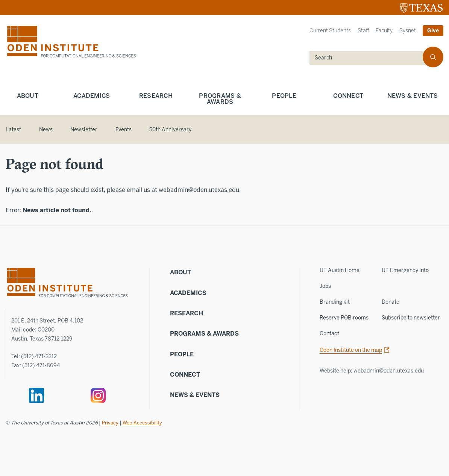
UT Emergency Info (405, 270)
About (28, 96)
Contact (329, 334)
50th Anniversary (170, 130)
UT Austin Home (340, 270)
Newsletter (84, 130)
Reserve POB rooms (344, 318)
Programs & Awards (220, 99)
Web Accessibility (142, 423)
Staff (363, 31)
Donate (391, 302)
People (284, 96)
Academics (92, 96)
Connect (348, 96)
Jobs (325, 286)
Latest (13, 130)
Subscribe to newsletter (411, 318)
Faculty (384, 31)
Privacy (110, 423)
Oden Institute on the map (351, 350)
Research (156, 96)
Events (124, 130)
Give (433, 31)
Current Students (330, 31)
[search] (371, 58)
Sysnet (408, 31)
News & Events (195, 395)
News (46, 130)
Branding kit (335, 302)
